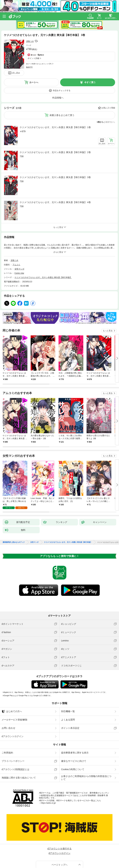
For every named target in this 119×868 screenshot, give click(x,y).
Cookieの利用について (73, 748)
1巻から (100, 101)
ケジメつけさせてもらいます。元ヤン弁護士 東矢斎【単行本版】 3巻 (55, 156)
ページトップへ (59, 844)
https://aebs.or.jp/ (48, 782)
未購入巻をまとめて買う (62, 94)
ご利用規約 (7, 732)
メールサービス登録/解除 (15, 699)
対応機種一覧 (68, 690)
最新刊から (110, 101)
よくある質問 (68, 699)
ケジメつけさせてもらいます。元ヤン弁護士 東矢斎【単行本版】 (43, 256)
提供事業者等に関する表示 (75, 732)
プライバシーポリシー (13, 740)
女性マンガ (19, 248)
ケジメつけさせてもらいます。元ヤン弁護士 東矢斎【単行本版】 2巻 (55, 131)
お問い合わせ (8, 707)
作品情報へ (58, 77)
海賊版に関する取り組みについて (19, 757)
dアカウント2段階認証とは (15, 748)
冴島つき (30, 41)
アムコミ (16, 244)
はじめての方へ (12, 691)
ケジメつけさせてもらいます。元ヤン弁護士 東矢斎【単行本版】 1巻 (55, 106)
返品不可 (29, 49)
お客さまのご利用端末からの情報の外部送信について (86, 757)
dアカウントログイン (13, 715)
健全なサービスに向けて (74, 740)
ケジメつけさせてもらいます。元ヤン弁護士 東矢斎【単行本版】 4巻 (55, 181)
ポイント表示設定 (70, 707)
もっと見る (108, 310)
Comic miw (19, 252)
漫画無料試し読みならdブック (14, 521)
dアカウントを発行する (59, 828)
